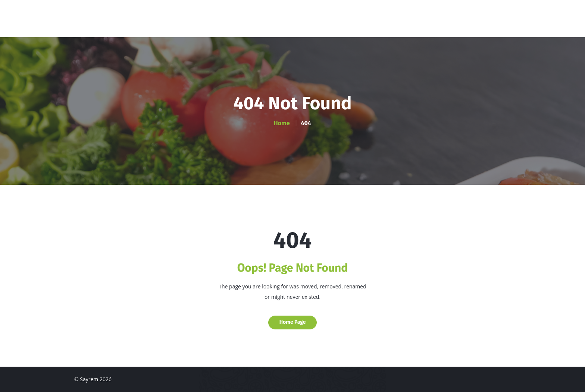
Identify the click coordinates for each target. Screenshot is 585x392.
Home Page (293, 322)
